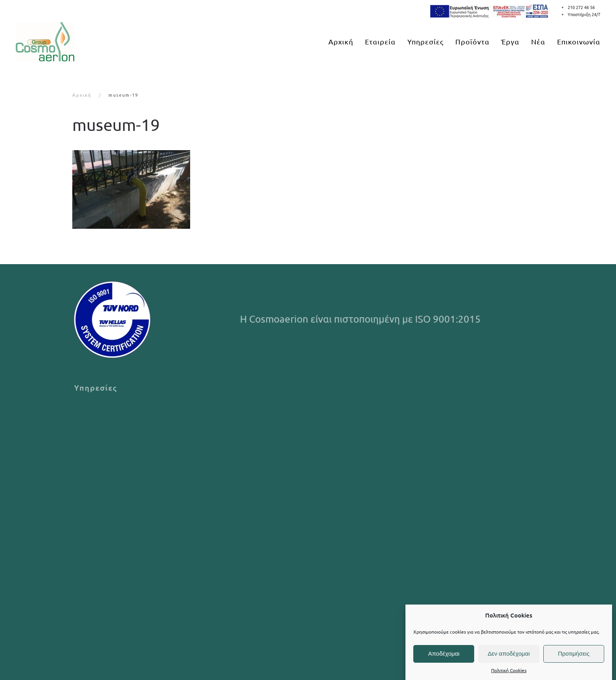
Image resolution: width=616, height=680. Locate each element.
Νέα (538, 41)
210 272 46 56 (581, 7)
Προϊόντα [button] (472, 41)
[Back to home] (45, 42)
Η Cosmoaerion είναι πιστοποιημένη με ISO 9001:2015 (361, 319)
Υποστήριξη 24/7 (584, 14)
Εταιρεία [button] (380, 41)
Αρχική (341, 41)
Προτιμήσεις (574, 653)
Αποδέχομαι (444, 653)
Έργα (510, 41)
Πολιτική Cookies (509, 670)
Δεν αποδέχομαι (509, 653)
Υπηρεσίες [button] (425, 41)
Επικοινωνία (579, 41)
